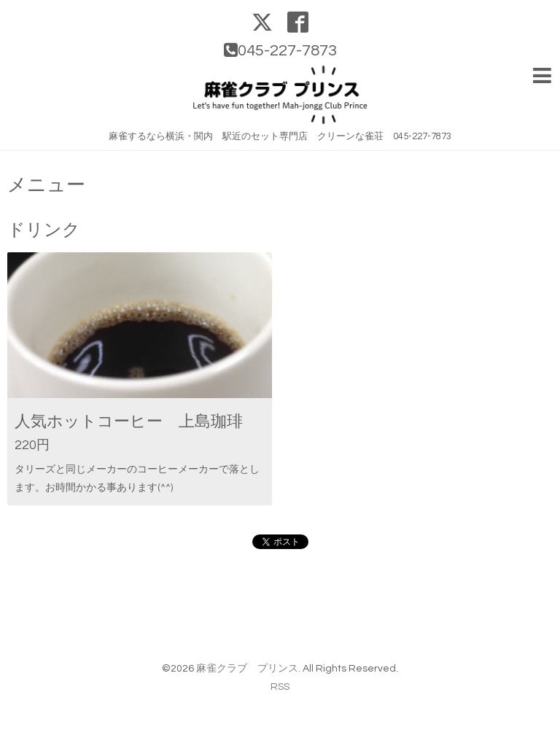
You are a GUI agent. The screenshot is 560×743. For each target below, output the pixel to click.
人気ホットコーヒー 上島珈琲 (129, 422)
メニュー (46, 185)
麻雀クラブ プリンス (247, 669)
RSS (280, 687)
